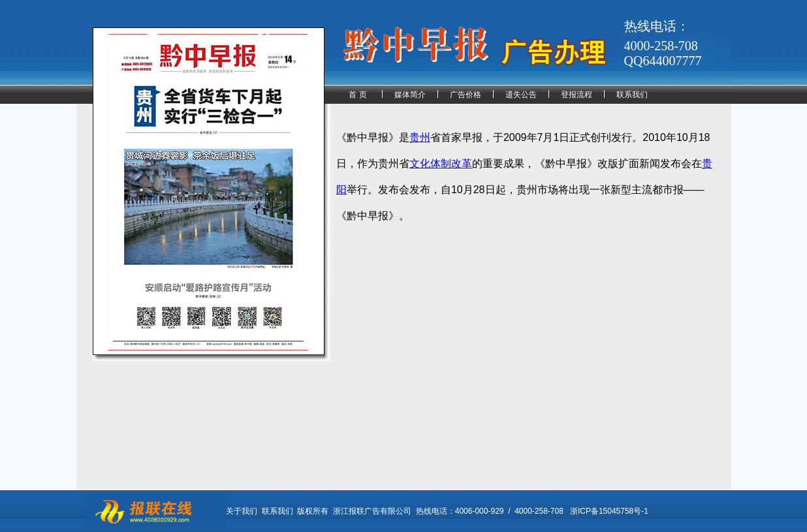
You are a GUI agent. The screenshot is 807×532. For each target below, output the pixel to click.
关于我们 (242, 511)
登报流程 (577, 95)
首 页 (357, 95)
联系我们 (632, 95)
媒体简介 (410, 95)
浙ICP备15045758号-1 (609, 511)
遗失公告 (521, 95)
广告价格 (466, 95)
